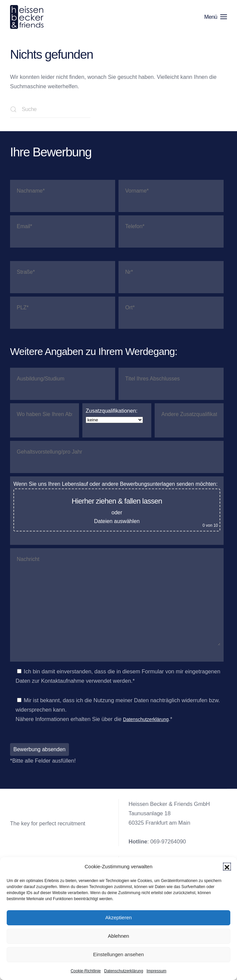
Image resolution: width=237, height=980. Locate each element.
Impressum (156, 971)
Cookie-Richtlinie (86, 971)
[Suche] (50, 109)
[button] (227, 867)
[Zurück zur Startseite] (28, 17)
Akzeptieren (118, 917)
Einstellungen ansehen (118, 954)
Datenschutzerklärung (124, 971)
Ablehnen (118, 936)
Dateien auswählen (117, 521)
